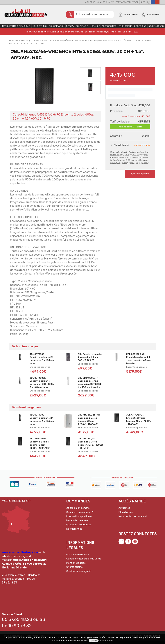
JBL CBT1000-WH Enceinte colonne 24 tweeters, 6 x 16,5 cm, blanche (139, 361)
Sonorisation (57, 29)
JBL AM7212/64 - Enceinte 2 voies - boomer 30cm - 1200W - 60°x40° (90, 446)
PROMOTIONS (125, 29)
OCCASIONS (140, 29)
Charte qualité (105, 2)
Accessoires (109, 29)
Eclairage (82, 29)
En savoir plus (106, 641)
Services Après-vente (127, 2)
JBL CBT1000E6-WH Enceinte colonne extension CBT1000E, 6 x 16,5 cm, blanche (90, 385)
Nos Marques (156, 29)
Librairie (95, 29)
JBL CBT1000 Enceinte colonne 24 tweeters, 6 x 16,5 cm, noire (42, 361)
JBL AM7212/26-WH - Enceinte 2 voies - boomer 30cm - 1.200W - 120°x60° (90, 422)
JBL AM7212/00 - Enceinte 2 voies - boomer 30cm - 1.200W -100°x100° (40, 446)
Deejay (70, 29)
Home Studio (40, 29)
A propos (90, 2)
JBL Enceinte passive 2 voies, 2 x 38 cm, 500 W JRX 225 (90, 360)
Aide (143, 2)
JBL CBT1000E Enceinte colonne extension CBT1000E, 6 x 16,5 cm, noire (42, 385)
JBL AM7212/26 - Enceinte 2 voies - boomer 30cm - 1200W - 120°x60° (139, 422)
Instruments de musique (16, 29)
